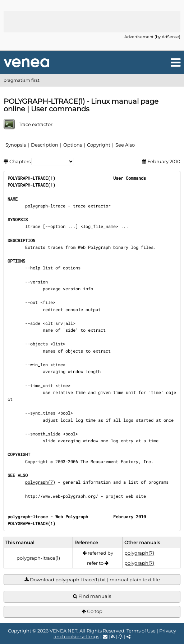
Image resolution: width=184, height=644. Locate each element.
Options (73, 145)
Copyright (99, 145)
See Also (125, 145)
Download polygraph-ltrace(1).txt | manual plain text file (92, 580)
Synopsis (16, 145)
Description (45, 145)
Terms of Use (141, 631)
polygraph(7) (40, 482)
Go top (92, 611)
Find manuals (92, 596)
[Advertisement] (92, 22)
